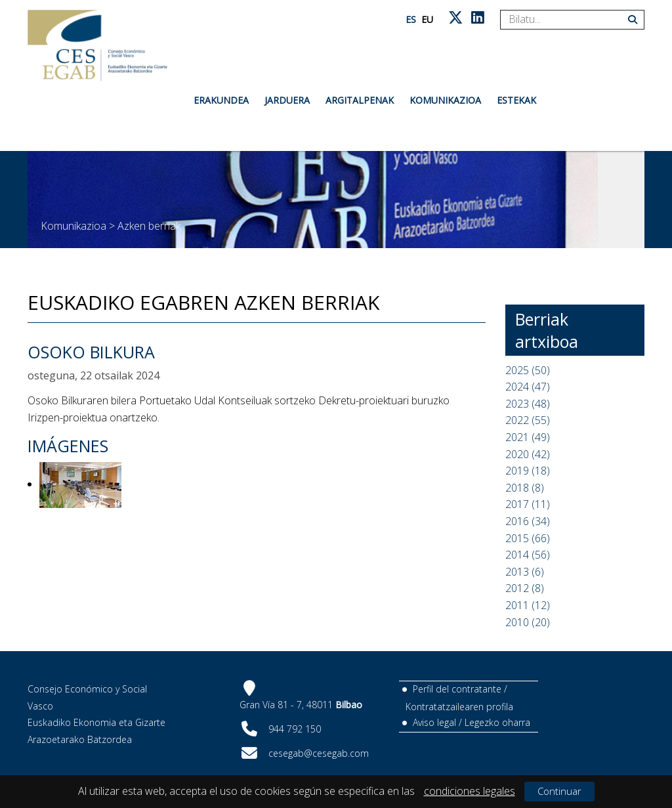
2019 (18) (528, 471)
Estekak (516, 100)
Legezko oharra (497, 722)
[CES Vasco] (97, 46)
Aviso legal (434, 722)
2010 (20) (528, 622)
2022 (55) (528, 420)
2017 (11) (528, 504)
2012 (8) (525, 588)
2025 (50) (528, 370)
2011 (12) (528, 605)
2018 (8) (525, 488)
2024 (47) (528, 387)
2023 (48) (528, 404)
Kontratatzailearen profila (459, 707)
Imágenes (68, 446)
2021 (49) (528, 437)
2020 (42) (528, 454)
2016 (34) (528, 521)
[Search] (567, 20)
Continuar (559, 791)
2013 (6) (525, 572)
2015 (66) (528, 538)
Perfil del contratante (457, 689)
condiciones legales (470, 791)
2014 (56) (528, 555)
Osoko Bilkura (91, 352)
